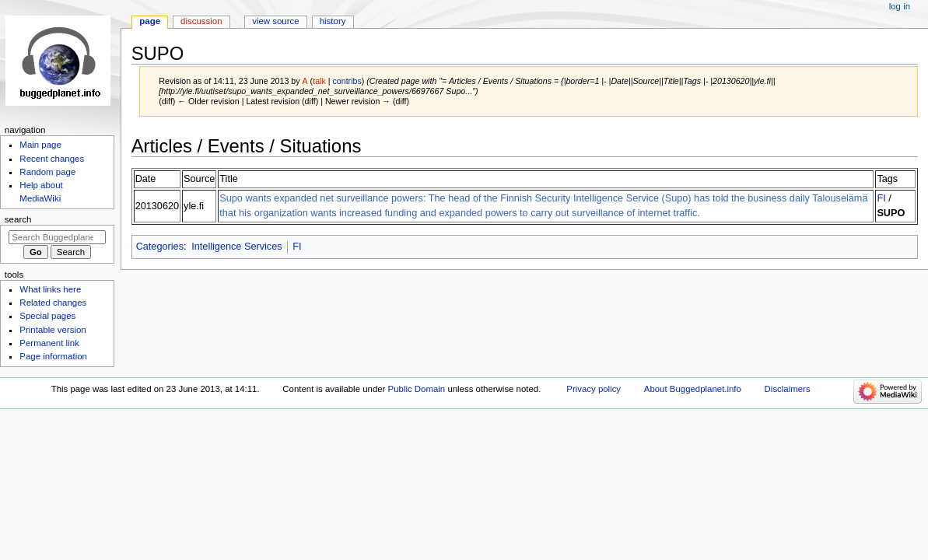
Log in (900, 6)
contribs (347, 81)
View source (275, 21)
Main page (40, 145)
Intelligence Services (236, 247)
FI (881, 198)
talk (319, 81)
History (333, 21)
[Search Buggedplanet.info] (57, 237)
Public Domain (417, 389)
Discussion (201, 21)
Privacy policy (594, 389)
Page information (53, 356)
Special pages (47, 316)
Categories (160, 247)
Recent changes (52, 159)
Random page (47, 172)
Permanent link (49, 343)
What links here (50, 289)
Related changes (53, 303)
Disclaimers (788, 389)
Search (18, 219)
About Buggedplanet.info (693, 389)
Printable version (53, 330)
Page (150, 21)
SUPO (891, 213)
